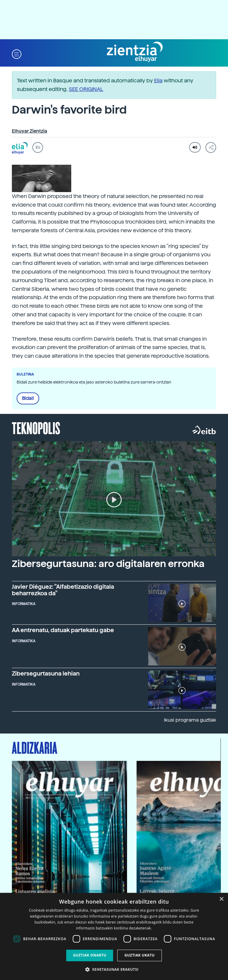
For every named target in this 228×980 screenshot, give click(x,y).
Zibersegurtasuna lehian (46, 674)
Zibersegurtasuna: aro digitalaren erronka (108, 564)
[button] (17, 54)
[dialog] (114, 936)
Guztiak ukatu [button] (140, 955)
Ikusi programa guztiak (190, 720)
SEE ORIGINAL (86, 89)
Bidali (28, 398)
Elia (158, 80)
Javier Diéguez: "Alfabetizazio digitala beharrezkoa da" (63, 590)
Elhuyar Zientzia (30, 131)
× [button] (221, 899)
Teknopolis (36, 428)
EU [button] (38, 147)
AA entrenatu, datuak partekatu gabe (63, 630)
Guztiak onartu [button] (90, 955)
